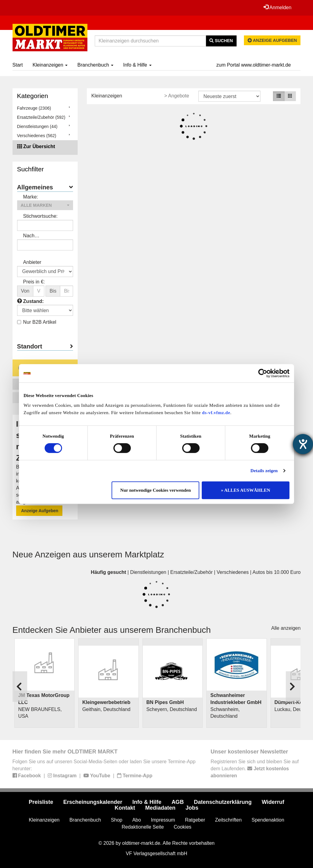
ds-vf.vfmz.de (216, 413)
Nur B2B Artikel (37, 322)
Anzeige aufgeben (272, 40)
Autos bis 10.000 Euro (276, 572)
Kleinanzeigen (50, 65)
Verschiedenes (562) (37, 136)
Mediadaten (160, 808)
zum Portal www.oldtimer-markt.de (254, 65)
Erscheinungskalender (93, 802)
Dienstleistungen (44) (37, 126)
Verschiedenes (233, 572)
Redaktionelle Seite (143, 827)
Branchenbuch (95, 65)
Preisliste (41, 802)
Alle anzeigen (286, 628)
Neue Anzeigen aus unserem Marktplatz (88, 554)
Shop (117, 820)
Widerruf (273, 802)
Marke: (31, 197)
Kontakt (125, 808)
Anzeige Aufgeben (39, 511)
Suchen (221, 41)
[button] (45, 205)
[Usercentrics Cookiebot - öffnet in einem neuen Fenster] (263, 373)
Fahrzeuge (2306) (34, 108)
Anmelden (278, 7)
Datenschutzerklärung (223, 802)
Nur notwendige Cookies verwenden (155, 490)
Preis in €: (34, 282)
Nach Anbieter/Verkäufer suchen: (44, 236)
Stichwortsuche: (41, 216)
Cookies (182, 827)
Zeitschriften (228, 820)
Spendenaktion (268, 820)
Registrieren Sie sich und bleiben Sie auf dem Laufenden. (255, 769)
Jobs (192, 808)
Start (18, 65)
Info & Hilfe (137, 65)
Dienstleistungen (148, 572)
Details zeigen (264, 471)
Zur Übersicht (39, 146)
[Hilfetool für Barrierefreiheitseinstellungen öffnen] (303, 444)
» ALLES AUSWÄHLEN (246, 490)
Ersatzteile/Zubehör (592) (41, 117)
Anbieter (32, 262)
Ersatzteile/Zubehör (191, 572)
